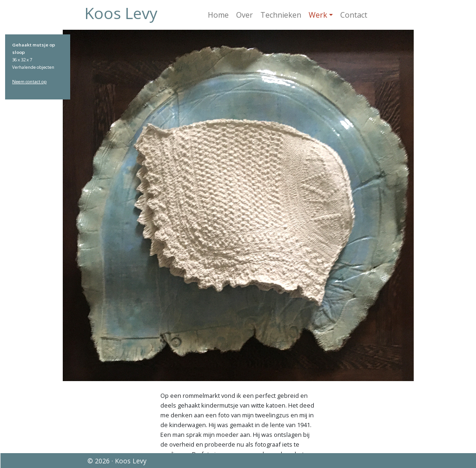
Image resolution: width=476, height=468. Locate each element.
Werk (318, 15)
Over (245, 15)
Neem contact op (29, 82)
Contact (354, 15)
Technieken (281, 15)
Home (218, 15)
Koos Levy (121, 13)
